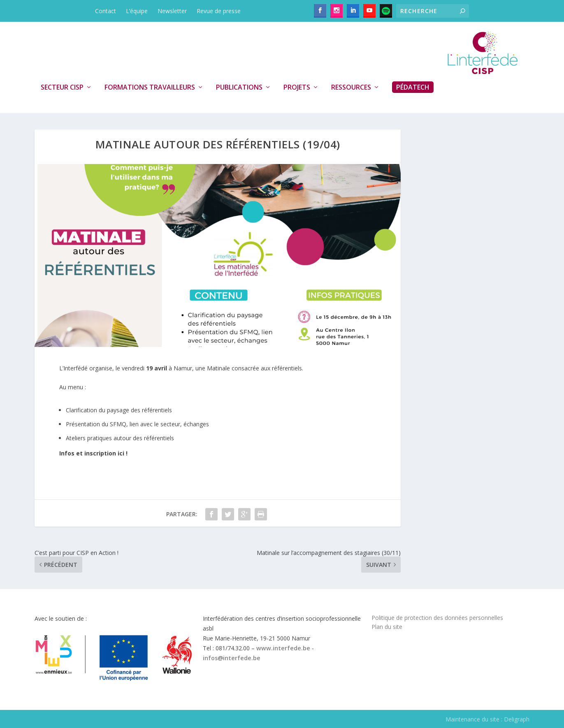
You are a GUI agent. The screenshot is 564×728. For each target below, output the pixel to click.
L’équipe (137, 11)
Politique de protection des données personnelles (437, 618)
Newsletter (172, 11)
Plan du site (387, 627)
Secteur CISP (62, 88)
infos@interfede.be (232, 658)
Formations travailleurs (150, 88)
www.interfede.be (283, 648)
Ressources (351, 88)
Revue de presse (219, 11)
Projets (297, 88)
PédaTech (413, 87)
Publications (239, 88)
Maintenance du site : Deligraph (487, 719)
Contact (106, 11)
